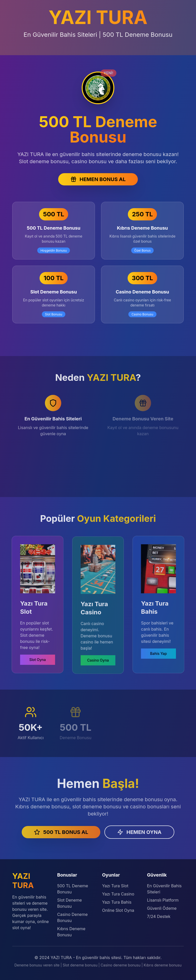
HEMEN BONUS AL (98, 179)
